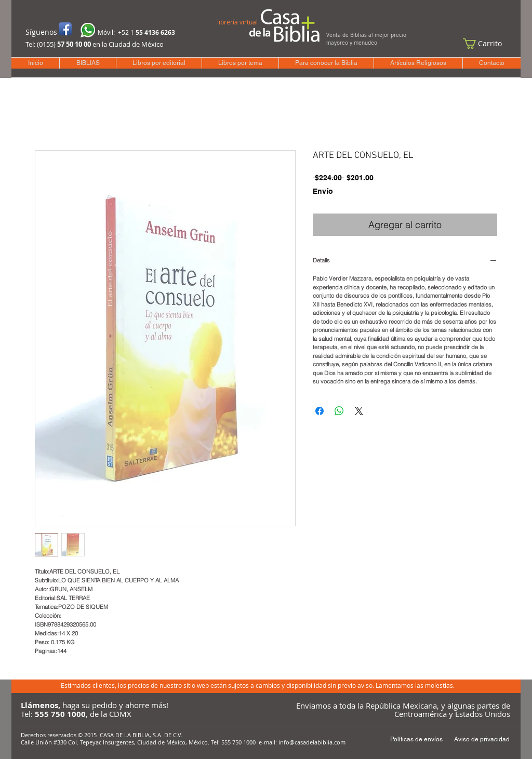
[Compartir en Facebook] (320, 411)
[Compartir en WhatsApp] (339, 411)
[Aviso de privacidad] (482, 740)
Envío (323, 191)
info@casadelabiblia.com (312, 742)
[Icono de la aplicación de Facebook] (65, 29)
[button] (487, 44)
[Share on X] (359, 411)
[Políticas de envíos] (416, 740)
